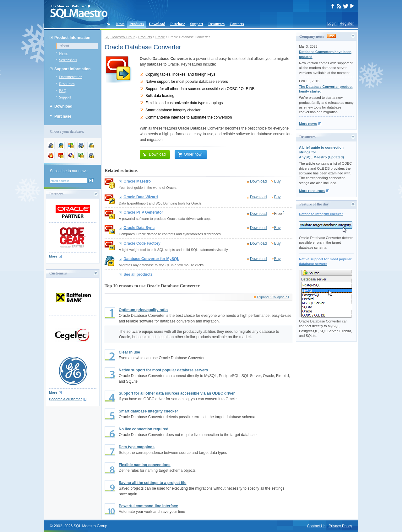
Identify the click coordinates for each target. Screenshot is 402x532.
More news (308, 124)
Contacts (237, 24)
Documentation (71, 77)
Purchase (178, 24)
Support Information (72, 69)
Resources (216, 24)
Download (157, 24)
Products (137, 24)
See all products (138, 274)
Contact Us (316, 526)
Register (347, 24)
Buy (277, 181)
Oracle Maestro (137, 181)
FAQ (63, 91)
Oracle (160, 37)
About (64, 46)
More (53, 256)
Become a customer (65, 399)
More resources (312, 191)
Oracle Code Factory (142, 243)
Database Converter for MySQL (151, 259)
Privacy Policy (340, 526)
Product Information (72, 38)
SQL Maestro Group (120, 37)
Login (332, 24)
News (120, 24)
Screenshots (68, 60)
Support (197, 24)
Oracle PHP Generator (143, 212)
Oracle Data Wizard (141, 197)
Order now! (190, 154)
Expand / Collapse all (273, 297)
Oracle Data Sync (139, 228)
